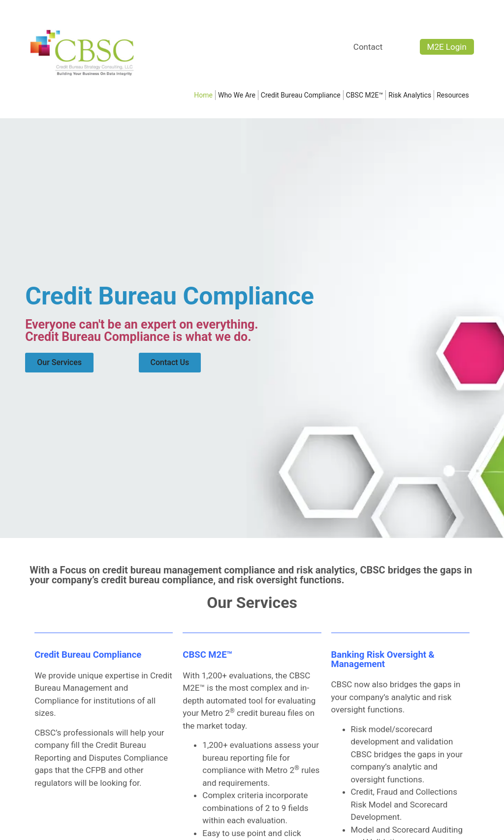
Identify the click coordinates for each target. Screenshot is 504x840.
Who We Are (237, 95)
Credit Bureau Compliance (301, 95)
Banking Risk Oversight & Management (383, 659)
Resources (455, 95)
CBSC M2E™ (365, 95)
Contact (368, 47)
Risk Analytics (410, 95)
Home (203, 95)
